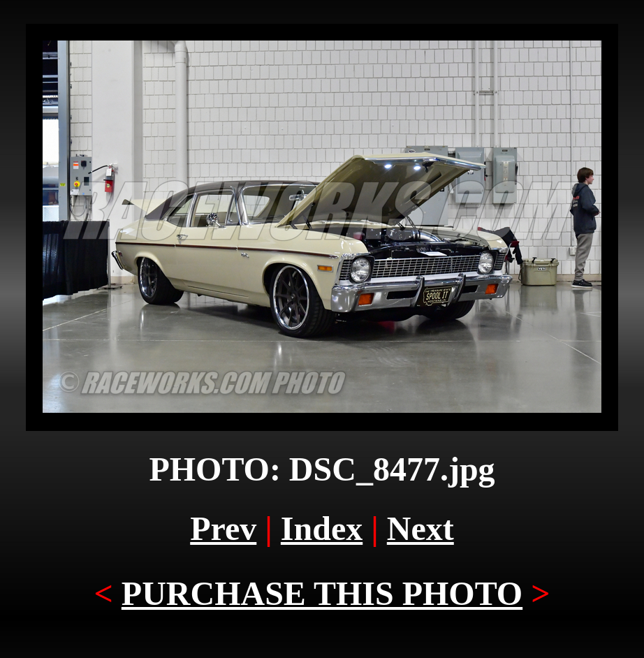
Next (420, 528)
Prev (223, 528)
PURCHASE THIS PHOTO (322, 593)
